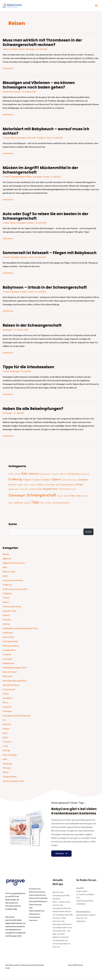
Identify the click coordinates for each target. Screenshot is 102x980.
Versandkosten (35, 918)
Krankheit (14, 49)
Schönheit (7, 707)
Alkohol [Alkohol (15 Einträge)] (11, 474)
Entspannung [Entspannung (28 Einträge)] (74, 474)
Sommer (17, 92)
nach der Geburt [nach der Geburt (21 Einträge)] (36, 489)
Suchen (89, 532)
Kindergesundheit (18, 177)
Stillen (5, 738)
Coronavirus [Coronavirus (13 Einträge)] (55, 474)
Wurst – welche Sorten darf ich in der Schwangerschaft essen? (62, 905)
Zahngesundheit (10, 777)
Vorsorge (7, 768)
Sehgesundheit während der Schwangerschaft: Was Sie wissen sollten (63, 915)
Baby (5, 568)
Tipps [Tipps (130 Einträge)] (35, 502)
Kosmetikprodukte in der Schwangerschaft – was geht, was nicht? (62, 931)
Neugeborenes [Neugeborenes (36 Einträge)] (50, 489)
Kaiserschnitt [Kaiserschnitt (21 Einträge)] (50, 485)
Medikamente (9, 664)
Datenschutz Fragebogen (38, 899)
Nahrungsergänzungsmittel (14, 681)
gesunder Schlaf (10, 611)
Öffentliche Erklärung (37, 892)
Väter (5, 759)
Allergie (6, 554)
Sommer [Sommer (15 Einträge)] (60, 496)
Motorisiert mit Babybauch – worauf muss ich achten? (46, 131)
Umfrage (6, 751)
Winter (6, 773)
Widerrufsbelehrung (37, 911)
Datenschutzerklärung (37, 895)
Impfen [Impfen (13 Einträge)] (27, 485)
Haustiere (7, 620)
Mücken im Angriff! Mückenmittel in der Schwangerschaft (40, 170)
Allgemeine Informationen (14, 563)
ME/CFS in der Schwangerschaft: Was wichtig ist (61, 896)
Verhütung (7, 764)
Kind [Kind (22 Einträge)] (58, 485)
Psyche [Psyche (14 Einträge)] (74, 489)
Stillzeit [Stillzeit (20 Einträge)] (79, 496)
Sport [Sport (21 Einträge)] (66, 496)
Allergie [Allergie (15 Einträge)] (18, 474)
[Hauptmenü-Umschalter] (96, 6)
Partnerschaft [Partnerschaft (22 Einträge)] (64, 489)
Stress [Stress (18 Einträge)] (85, 496)
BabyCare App (9, 572)
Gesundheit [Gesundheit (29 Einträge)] (83, 480)
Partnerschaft (9, 690)
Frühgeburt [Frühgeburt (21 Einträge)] (46, 480)
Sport (5, 733)
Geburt (6, 49)
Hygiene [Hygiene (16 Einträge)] (20, 485)
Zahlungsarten (34, 914)
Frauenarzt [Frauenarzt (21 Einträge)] (37, 480)
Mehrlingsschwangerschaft (14, 668)
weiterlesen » (8, 69)
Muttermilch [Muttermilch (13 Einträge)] (24, 489)
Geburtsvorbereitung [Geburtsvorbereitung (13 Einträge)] (69, 480)
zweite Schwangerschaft (13, 781)
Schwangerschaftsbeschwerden (16, 716)
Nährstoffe (8, 677)
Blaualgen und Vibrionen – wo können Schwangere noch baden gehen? (39, 85)
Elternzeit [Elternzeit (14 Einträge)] (63, 474)
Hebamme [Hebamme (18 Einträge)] (12, 485)
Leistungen (7, 659)
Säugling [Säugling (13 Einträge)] (27, 503)
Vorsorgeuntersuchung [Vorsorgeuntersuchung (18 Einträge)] (61, 503)
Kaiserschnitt (8, 637)
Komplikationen (9, 651)
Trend (49, 138)
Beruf (5, 576)
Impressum (33, 921)
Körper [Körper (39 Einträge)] (80, 485)
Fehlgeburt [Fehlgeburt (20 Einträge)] (27, 480)
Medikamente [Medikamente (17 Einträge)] (14, 489)
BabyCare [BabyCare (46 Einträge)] (34, 474)
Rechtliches (8, 698)
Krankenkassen (35, 889)
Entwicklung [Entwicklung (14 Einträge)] (85, 474)
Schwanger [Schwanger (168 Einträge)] (17, 496)
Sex (4, 720)
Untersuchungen (10, 755)
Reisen (22, 49)
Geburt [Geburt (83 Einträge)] (56, 480)
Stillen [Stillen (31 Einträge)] (72, 496)
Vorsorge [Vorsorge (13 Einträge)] (48, 503)
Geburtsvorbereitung (12, 607)
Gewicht (6, 616)
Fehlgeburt (7, 594)
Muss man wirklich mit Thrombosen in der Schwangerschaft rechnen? (42, 43)
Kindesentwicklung (11, 646)
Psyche (6, 694)
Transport (41, 138)
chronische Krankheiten (13, 581)
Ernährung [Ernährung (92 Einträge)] (15, 480)
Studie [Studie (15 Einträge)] (11, 503)
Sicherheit (31, 138)
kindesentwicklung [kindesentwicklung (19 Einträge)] (68, 485)
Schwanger (30, 49)
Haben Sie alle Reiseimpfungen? (33, 409)
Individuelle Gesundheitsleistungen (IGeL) (20, 629)
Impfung (6, 624)
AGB (31, 908)
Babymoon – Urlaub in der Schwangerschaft (45, 288)
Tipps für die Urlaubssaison (28, 367)
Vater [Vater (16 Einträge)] (42, 503)
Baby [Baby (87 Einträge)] (25, 474)
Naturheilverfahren (11, 685)
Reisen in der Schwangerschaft (32, 326)
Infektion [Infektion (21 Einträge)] (40, 485)
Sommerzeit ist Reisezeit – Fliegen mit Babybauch (50, 253)
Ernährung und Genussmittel (15, 589)
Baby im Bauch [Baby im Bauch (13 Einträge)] (45, 474)
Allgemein (7, 559)
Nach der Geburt (10, 672)
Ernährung (7, 585)
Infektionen (8, 92)
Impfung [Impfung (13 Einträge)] (33, 485)
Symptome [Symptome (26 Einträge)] (19, 503)
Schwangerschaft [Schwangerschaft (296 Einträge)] (41, 495)
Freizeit (6, 138)
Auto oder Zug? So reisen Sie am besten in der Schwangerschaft (45, 217)
